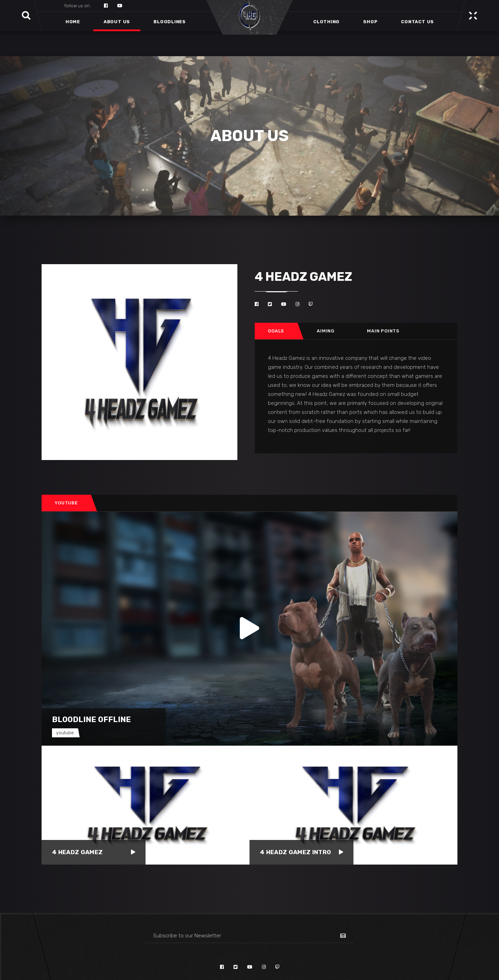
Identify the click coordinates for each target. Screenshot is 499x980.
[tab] (276, 331)
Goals (276, 331)
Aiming (326, 331)
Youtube (66, 503)
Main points (383, 331)
